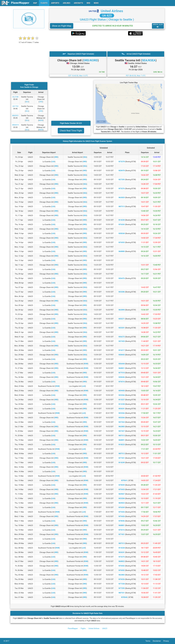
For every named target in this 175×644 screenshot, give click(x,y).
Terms (149, 641)
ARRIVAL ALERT (158, 26)
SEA (27, 102)
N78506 (122, 521)
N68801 (122, 525)
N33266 (122, 395)
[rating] (29, 41)
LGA (53, 162)
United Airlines (112, 11)
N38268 (122, 233)
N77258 (122, 584)
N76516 (122, 382)
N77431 (122, 458)
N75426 (122, 512)
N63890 (122, 310)
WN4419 (15, 125)
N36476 (122, 278)
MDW (41, 120)
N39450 (122, 391)
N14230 (122, 220)
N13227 (122, 400)
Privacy (167, 641)
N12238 (122, 404)
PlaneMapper (73, 628)
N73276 (122, 189)
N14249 (122, 463)
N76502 (122, 566)
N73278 (122, 162)
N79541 (124, 480)
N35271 (122, 319)
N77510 (122, 373)
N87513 (122, 206)
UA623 (105, 628)
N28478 (122, 171)
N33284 (122, 498)
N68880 (122, 251)
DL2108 (15, 97)
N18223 (122, 445)
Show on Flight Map (62, 26)
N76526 (122, 579)
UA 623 (107, 16)
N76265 (122, 224)
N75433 (122, 489)
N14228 (122, 548)
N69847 (122, 494)
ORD (41, 102)
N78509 (122, 485)
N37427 (122, 431)
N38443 (122, 355)
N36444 (122, 364)
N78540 (124, 597)
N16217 (122, 350)
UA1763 (15, 106)
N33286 (122, 292)
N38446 (122, 377)
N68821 (122, 368)
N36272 (122, 337)
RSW (86, 364)
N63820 (122, 198)
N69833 (122, 503)
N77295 (122, 588)
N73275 (122, 557)
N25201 (122, 328)
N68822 (122, 561)
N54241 (122, 409)
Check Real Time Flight (71, 131)
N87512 (122, 454)
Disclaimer (158, 641)
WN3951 (15, 116)
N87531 (122, 593)
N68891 (122, 440)
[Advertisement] (107, 43)
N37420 (122, 341)
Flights (83, 628)
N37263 (122, 422)
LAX (84, 386)
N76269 (122, 507)
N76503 (122, 242)
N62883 (122, 427)
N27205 (122, 180)
